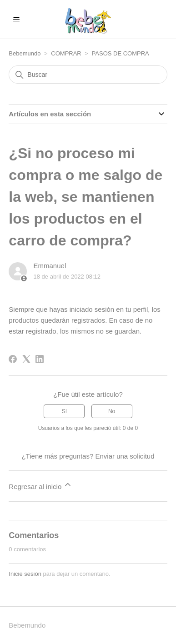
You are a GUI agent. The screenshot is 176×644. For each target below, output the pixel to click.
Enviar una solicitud (125, 456)
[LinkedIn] (40, 359)
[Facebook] (13, 359)
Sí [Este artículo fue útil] (64, 411)
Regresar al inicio (40, 485)
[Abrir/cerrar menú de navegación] (16, 20)
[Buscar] (88, 75)
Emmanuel (50, 266)
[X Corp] (26, 359)
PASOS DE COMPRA (121, 53)
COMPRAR (67, 53)
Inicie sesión (25, 574)
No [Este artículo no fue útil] (112, 411)
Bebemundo (25, 53)
